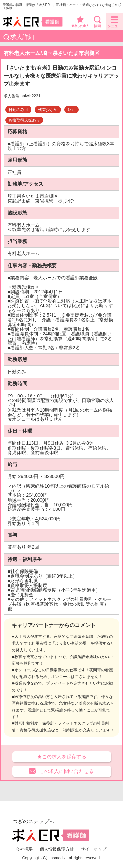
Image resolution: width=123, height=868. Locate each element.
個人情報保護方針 (57, 849)
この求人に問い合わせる (66, 771)
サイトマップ (93, 849)
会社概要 (24, 849)
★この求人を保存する (62, 757)
